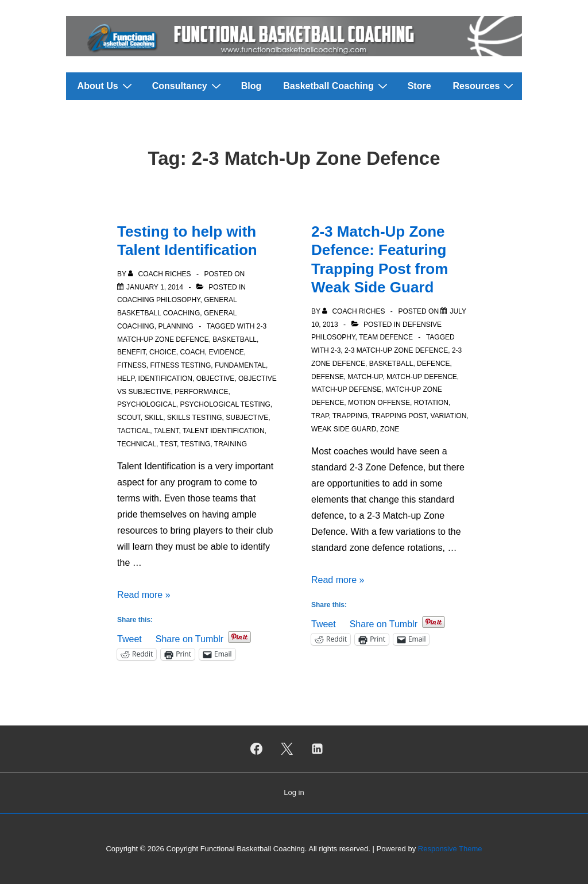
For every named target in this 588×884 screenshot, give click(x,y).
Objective (216, 379)
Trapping (350, 416)
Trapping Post (399, 416)
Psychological (147, 404)
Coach (192, 352)
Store (419, 86)
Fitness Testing (180, 365)
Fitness (132, 365)
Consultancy (188, 86)
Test (169, 444)
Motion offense (379, 403)
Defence (433, 364)
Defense (328, 377)
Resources (485, 86)
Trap (320, 416)
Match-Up (365, 377)
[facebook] (257, 749)
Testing (195, 444)
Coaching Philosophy (158, 300)
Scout (129, 418)
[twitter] (287, 749)
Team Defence (386, 337)
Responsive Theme (450, 849)
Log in (294, 792)
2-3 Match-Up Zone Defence (396, 350)
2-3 (336, 350)
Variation (448, 416)
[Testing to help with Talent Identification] (155, 287)
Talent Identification (224, 431)
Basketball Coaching (336, 86)
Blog (252, 86)
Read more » (144, 595)
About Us (106, 86)
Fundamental (240, 365)
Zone (390, 429)
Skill (154, 418)
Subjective (247, 418)
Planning (175, 326)
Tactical (134, 431)
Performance (201, 392)
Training (231, 444)
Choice (163, 352)
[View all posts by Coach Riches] (160, 274)
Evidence (226, 352)
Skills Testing (195, 418)
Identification (165, 379)
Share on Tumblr (189, 638)
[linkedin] (317, 749)
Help (126, 379)
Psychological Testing (225, 404)
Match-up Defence (422, 377)
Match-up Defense (346, 389)
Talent (167, 431)
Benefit (131, 352)
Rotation (431, 403)
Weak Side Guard (344, 429)
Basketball (235, 339)
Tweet (129, 638)
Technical (137, 444)
